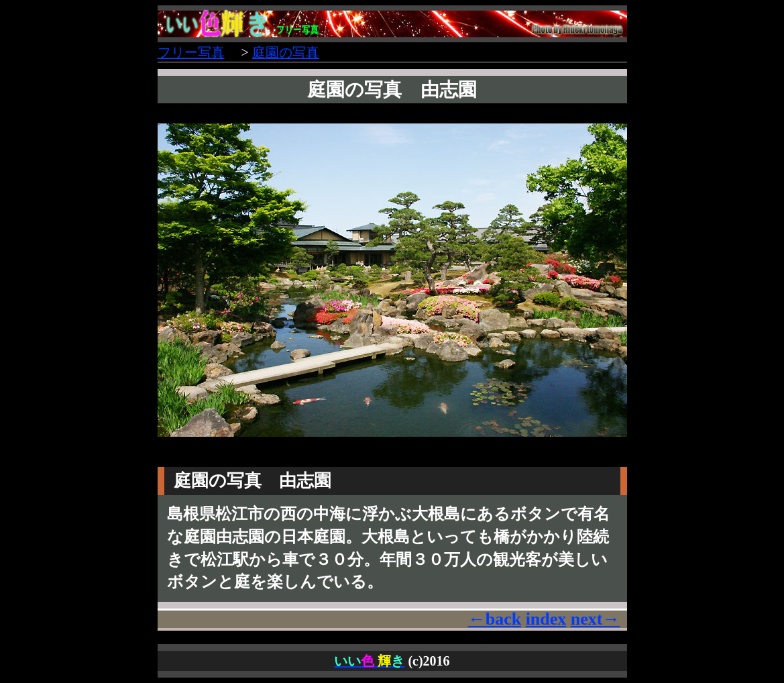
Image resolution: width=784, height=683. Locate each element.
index (546, 619)
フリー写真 (191, 52)
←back (495, 619)
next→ (596, 619)
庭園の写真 (286, 52)
